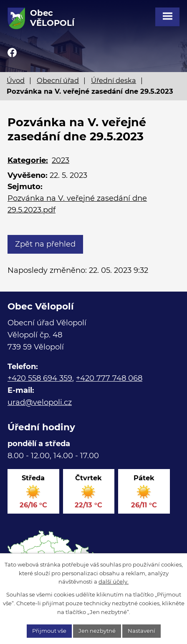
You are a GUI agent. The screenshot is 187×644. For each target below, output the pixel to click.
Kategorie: (28, 160)
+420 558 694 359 (40, 378)
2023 (61, 160)
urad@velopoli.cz (40, 402)
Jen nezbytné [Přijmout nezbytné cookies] (97, 631)
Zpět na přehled (45, 244)
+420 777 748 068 (109, 378)
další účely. (114, 582)
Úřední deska (114, 80)
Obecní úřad (58, 80)
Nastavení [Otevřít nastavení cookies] (142, 631)
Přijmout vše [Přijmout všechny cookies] (49, 631)
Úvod (16, 80)
